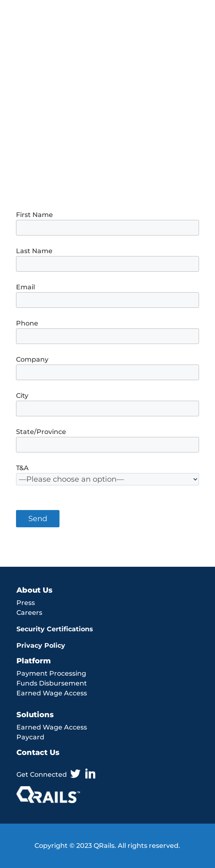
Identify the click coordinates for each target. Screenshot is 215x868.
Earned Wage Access (52, 693)
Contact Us (38, 753)
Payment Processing (51, 673)
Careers (29, 613)
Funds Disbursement (52, 683)
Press (26, 603)
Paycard (30, 737)
